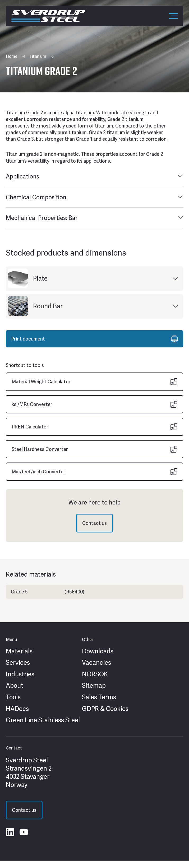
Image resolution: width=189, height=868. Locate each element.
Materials (19, 651)
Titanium (38, 56)
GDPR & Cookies (105, 709)
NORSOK (95, 674)
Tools (13, 697)
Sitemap (94, 686)
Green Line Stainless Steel (43, 720)
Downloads (98, 651)
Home (12, 56)
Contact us (94, 523)
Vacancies (96, 663)
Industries (20, 674)
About (15, 686)
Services (18, 663)
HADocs (17, 709)
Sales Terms (99, 697)
